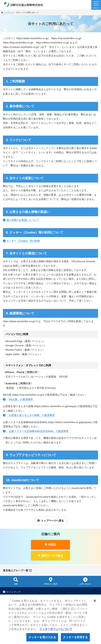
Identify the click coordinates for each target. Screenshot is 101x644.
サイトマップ (13, 592)
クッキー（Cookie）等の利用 (23, 241)
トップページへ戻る (52, 521)
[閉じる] (95, 603)
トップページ (9, 12)
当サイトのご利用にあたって (22, 596)
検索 (16, 581)
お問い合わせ (85, 581)
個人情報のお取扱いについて (23, 220)
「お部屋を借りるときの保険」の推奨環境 (31, 415)
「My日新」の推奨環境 (20, 399)
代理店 (52, 544)
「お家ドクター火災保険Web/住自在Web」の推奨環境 (37, 431)
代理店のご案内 (50, 581)
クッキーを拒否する (75, 639)
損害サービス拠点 (52, 556)
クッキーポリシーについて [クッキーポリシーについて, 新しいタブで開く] (56, 631)
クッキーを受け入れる (42, 639)
